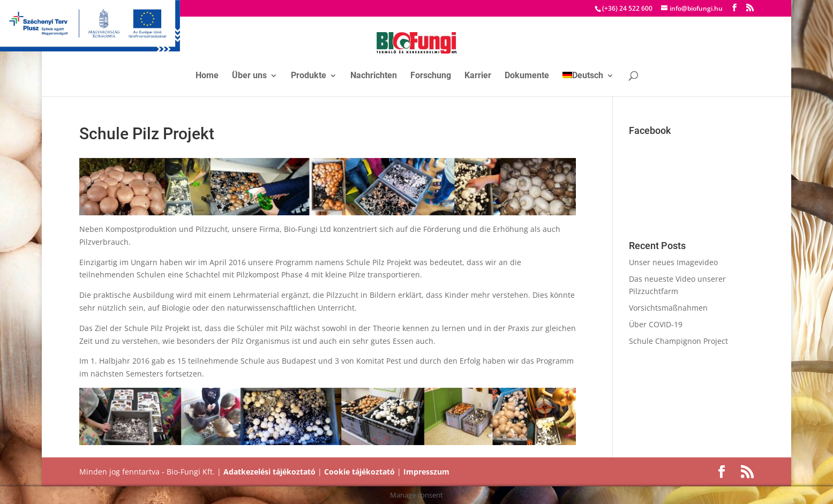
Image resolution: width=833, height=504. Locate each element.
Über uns (249, 76)
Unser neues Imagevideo (673, 262)
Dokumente (527, 76)
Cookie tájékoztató (359, 472)
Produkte (309, 76)
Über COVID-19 (656, 324)
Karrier (478, 76)
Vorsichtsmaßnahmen (668, 308)
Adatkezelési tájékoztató (269, 472)
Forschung (431, 76)
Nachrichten (374, 76)
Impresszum (426, 472)
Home (207, 76)
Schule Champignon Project (678, 341)
